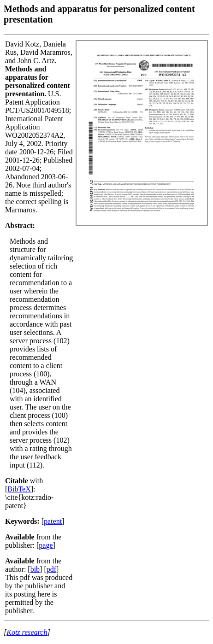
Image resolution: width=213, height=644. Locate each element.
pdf (51, 569)
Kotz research (27, 632)
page (46, 545)
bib (35, 569)
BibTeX (19, 489)
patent (53, 521)
